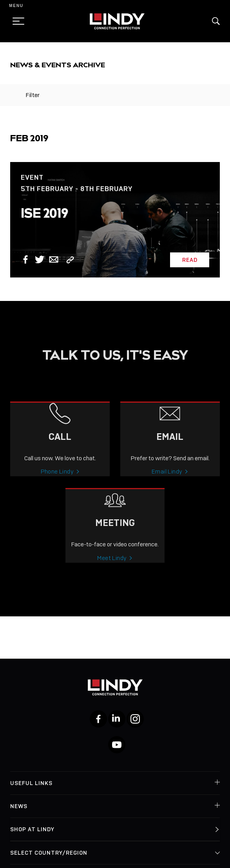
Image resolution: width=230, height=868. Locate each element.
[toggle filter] (14, 95)
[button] (216, 21)
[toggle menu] (16, 21)
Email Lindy (167, 478)
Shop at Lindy (32, 829)
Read (190, 260)
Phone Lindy (57, 478)
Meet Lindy (112, 565)
